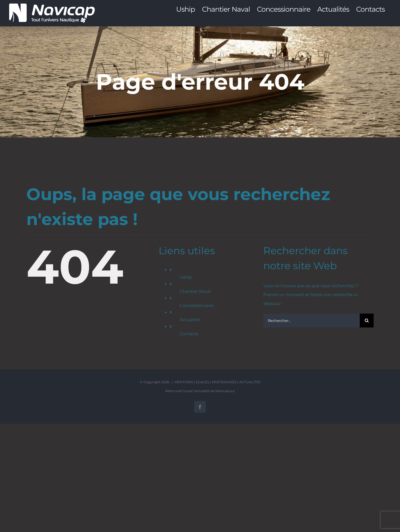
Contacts (189, 334)
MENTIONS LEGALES (192, 382)
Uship (186, 277)
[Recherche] (367, 321)
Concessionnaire (197, 305)
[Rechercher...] (312, 321)
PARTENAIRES (224, 382)
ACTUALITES (250, 382)
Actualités (190, 320)
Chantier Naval (195, 291)
